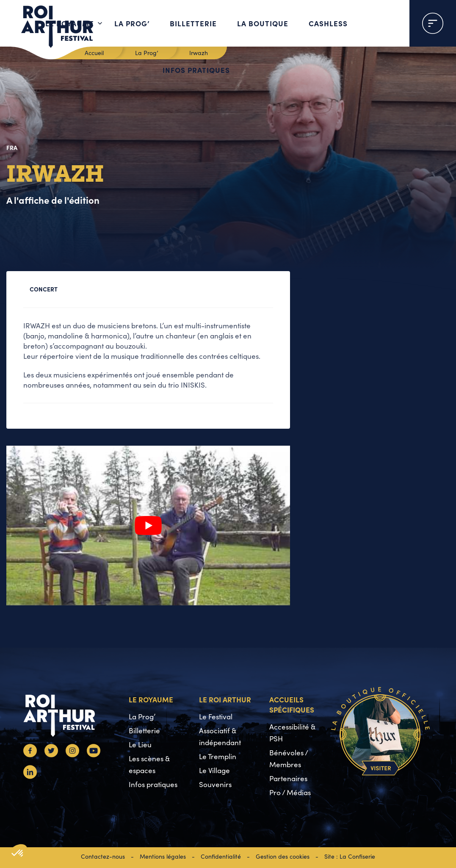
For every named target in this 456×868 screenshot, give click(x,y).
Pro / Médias (290, 792)
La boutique (263, 23)
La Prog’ (132, 23)
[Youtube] (94, 755)
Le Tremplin (218, 756)
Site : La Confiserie (350, 856)
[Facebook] (30, 755)
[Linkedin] (30, 776)
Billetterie (193, 23)
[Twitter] (51, 755)
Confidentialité (221, 856)
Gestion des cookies (283, 856)
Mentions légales (163, 856)
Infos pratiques (196, 70)
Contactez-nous (103, 856)
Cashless (328, 23)
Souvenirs (215, 784)
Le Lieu (140, 745)
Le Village (214, 770)
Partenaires (288, 778)
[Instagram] (72, 755)
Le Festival (216, 717)
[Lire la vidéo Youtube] (148, 526)
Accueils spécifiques (292, 704)
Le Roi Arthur (225, 699)
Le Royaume (70, 23)
